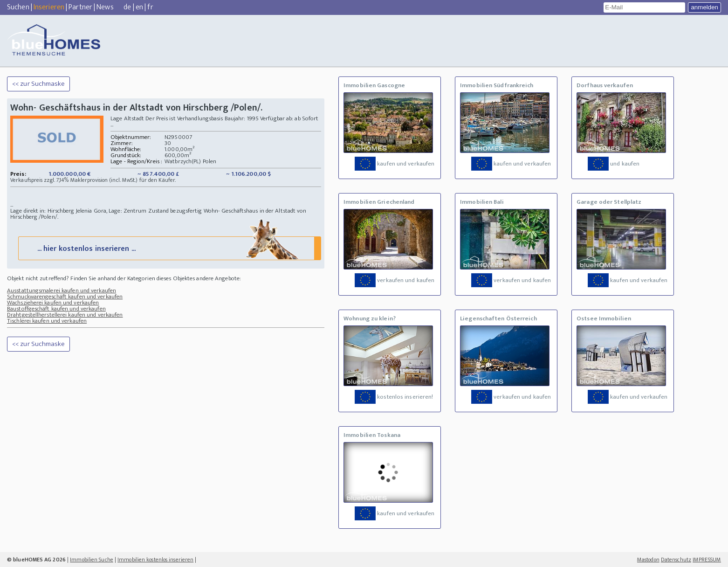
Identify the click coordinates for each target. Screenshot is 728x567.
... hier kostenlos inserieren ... (169, 248)
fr (150, 7)
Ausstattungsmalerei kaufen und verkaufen (62, 290)
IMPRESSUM (707, 560)
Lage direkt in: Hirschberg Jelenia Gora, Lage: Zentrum (79, 211)
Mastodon (648, 560)
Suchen (18, 7)
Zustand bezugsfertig (175, 211)
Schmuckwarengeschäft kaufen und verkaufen (65, 297)
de (127, 7)
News (105, 7)
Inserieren (49, 7)
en (139, 7)
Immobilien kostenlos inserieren (155, 560)
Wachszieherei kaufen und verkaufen (53, 303)
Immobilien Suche (92, 560)
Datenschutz (676, 560)
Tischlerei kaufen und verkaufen (47, 321)
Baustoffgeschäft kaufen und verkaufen (56, 309)
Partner (80, 7)
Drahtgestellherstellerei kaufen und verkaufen (65, 315)
